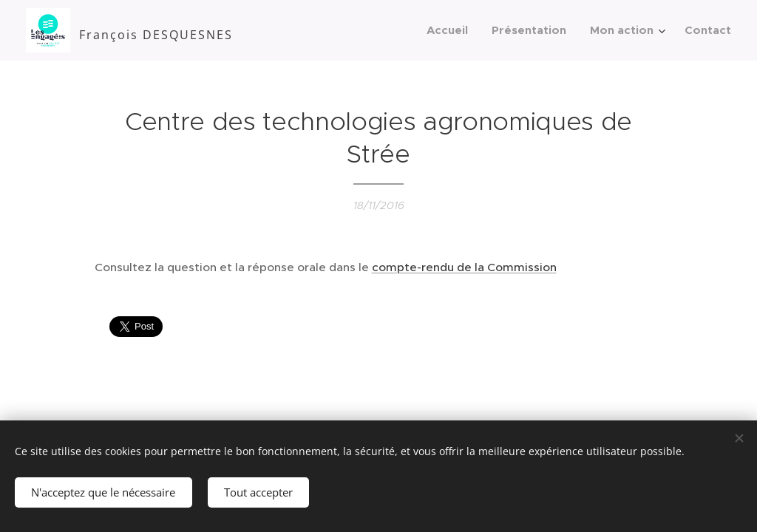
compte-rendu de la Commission (464, 267)
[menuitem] (451, 30)
